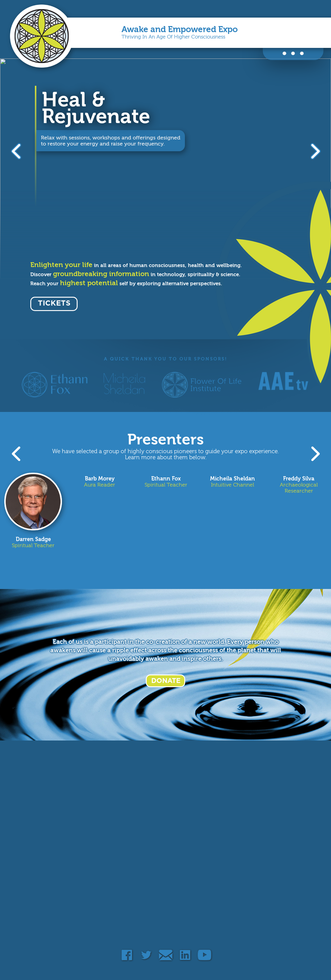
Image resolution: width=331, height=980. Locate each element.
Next (314, 151)
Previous (17, 151)
